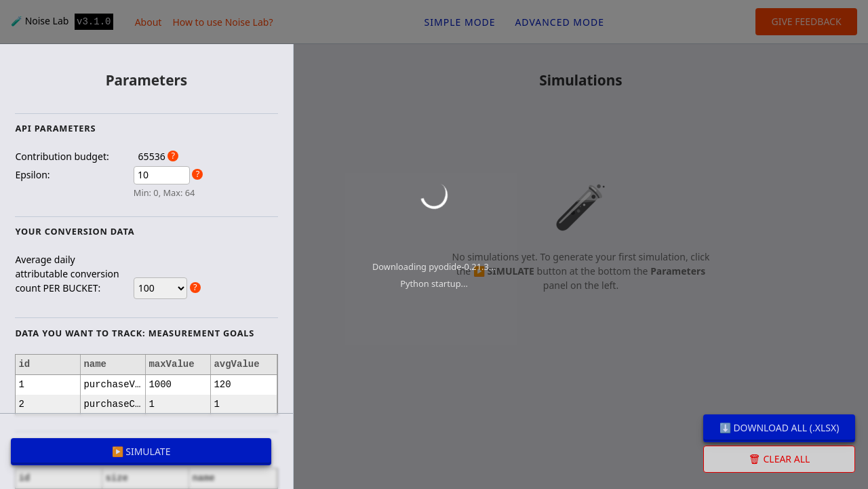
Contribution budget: (62, 156)
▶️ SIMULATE (141, 451)
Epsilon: (32, 175)
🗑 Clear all (780, 459)
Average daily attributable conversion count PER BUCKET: (67, 274)
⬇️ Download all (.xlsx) (780, 428)
